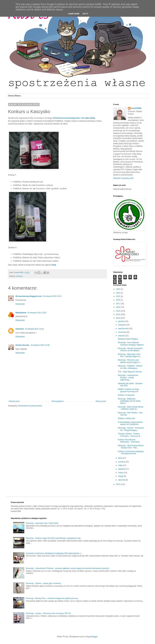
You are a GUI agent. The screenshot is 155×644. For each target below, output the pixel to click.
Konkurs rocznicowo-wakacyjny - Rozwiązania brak (131, 452)
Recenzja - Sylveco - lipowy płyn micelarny (43, 583)
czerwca (122, 462)
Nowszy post (14, 401)
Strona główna (58, 401)
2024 (118, 289)
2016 (118, 307)
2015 (118, 311)
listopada (122, 325)
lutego (121, 476)
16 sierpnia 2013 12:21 (52, 296)
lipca (120, 458)
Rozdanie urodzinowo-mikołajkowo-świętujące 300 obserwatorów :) (54, 553)
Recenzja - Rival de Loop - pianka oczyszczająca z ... (130, 361)
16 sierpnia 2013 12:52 (37, 313)
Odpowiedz (20, 304)
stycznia (122, 480)
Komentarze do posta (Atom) (30, 406)
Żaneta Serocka (23, 345)
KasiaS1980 (136, 108)
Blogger (94, 637)
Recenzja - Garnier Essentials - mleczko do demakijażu (131, 349)
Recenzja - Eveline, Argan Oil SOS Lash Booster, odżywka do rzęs (53, 538)
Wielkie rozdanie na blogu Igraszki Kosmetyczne (128, 390)
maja (121, 465)
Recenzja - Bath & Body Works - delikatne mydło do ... (131, 408)
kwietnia (122, 469)
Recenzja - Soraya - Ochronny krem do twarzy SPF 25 (48, 613)
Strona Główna (14, 96)
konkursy (19, 276)
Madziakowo (21, 313)
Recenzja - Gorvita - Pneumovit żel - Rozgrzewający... (131, 429)
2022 (118, 296)
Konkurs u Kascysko (126, 395)
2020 (118, 300)
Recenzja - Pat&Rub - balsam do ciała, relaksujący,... (130, 367)
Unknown (20, 329)
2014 (118, 314)
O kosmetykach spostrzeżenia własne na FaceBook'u (130, 423)
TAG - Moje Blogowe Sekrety (130, 372)
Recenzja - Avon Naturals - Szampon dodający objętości (131, 344)
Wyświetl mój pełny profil (123, 178)
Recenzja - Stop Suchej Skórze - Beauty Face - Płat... (131, 447)
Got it (85, 14)
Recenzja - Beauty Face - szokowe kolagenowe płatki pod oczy (52, 598)
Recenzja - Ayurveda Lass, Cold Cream (42, 523)
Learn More (74, 14)
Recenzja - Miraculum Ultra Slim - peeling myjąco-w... (130, 355)
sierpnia (122, 336)
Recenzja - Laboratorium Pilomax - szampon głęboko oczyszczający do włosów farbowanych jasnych (68, 568)
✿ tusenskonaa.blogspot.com (29, 296)
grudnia (122, 321)
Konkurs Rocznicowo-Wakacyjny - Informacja (129, 441)
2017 (118, 304)
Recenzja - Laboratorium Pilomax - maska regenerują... (128, 378)
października (124, 329)
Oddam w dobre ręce (126, 418)
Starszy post (101, 401)
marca (121, 473)
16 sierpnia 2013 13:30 (40, 345)
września (122, 332)
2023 (118, 293)
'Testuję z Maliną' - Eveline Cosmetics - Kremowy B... (130, 435)
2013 (118, 318)
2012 (118, 484)
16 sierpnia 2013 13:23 (34, 329)
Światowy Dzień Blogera (128, 339)
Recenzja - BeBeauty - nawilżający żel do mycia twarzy (129, 401)
